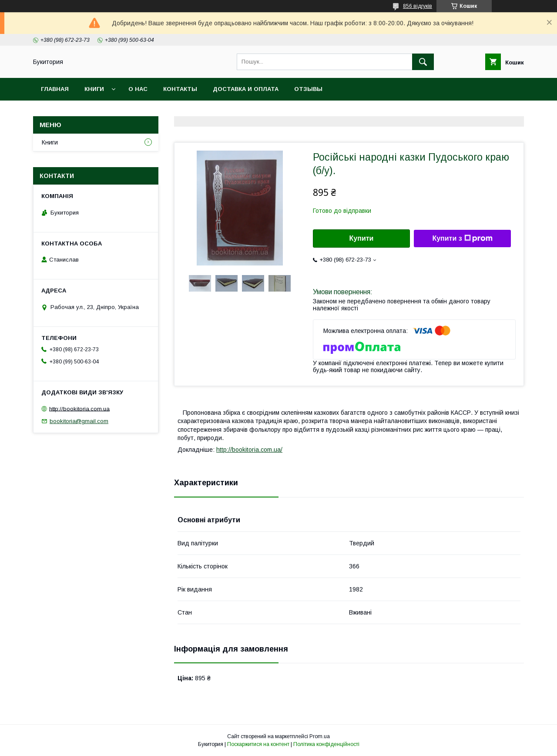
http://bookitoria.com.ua (79, 408)
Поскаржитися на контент (258, 744)
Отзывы (308, 89)
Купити (362, 238)
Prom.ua (320, 736)
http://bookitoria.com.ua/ (249, 450)
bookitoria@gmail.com (79, 421)
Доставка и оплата (246, 89)
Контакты (180, 89)
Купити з (462, 239)
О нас (138, 89)
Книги (94, 89)
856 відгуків (418, 6)
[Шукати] (423, 62)
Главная (55, 89)
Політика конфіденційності (326, 744)
